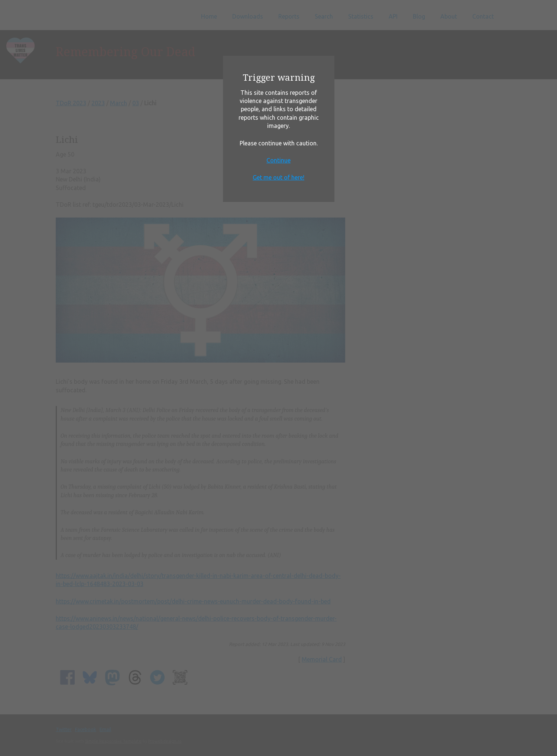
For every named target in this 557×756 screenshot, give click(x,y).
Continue (278, 160)
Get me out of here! (278, 177)
